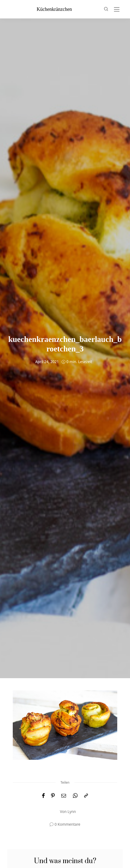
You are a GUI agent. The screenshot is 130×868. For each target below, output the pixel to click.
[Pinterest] (53, 796)
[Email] (64, 796)
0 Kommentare (67, 824)
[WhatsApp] (75, 796)
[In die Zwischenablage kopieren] (86, 796)
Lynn (72, 811)
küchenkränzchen (54, 9)
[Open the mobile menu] (117, 10)
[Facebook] (43, 796)
